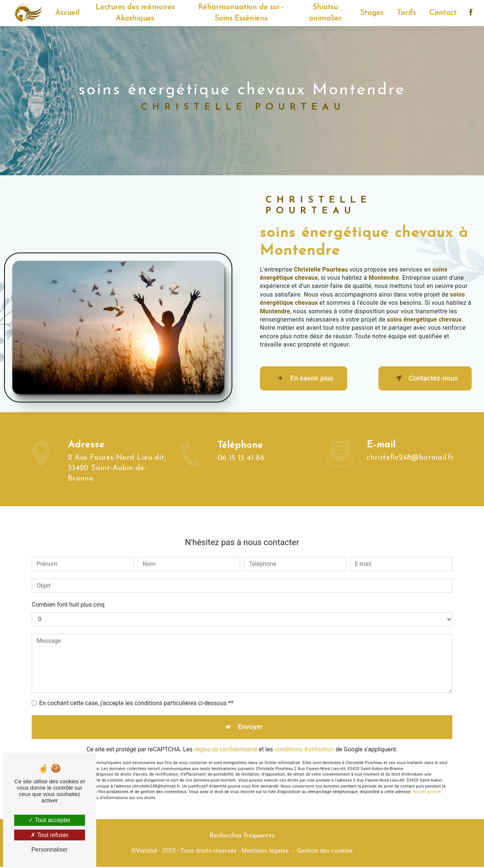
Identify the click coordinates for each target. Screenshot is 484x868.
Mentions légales (265, 852)
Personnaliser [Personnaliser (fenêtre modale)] (50, 850)
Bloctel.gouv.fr (427, 779)
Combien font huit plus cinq (68, 591)
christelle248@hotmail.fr (410, 444)
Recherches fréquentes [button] (242, 836)
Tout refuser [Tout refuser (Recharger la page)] (50, 835)
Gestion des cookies (325, 852)
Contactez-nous (423, 379)
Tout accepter (49, 820)
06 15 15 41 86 (241, 472)
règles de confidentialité (226, 737)
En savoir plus (306, 379)
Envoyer (251, 713)
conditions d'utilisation (304, 737)
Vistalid (147, 852)
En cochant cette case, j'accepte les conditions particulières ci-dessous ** (136, 689)
